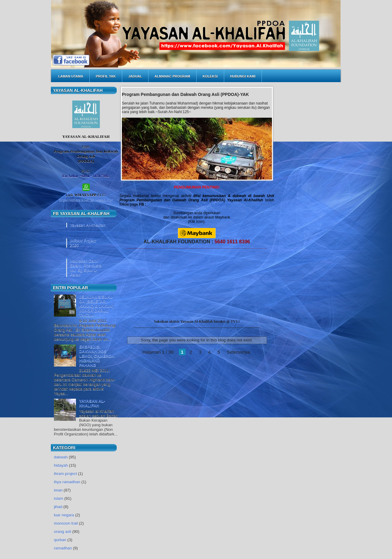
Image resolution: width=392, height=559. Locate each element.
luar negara (64, 515)
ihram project (65, 474)
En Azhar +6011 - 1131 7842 (86, 176)
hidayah (61, 465)
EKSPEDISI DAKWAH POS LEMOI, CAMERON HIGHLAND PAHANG (97, 356)
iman (58, 490)
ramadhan (63, 548)
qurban (60, 540)
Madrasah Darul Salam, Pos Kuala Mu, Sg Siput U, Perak (86, 268)
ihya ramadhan (67, 482)
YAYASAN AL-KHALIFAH (92, 403)
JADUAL (135, 76)
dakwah (61, 457)
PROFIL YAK (106, 76)
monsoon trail (66, 523)
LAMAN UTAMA (71, 76)
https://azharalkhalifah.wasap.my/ (86, 200)
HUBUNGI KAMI (243, 76)
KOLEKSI (210, 76)
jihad (58, 507)
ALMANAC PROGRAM (172, 76)
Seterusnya (238, 352)
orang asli (62, 532)
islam (58, 498)
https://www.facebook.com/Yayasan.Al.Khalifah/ (189, 204)
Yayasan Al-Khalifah (88, 225)
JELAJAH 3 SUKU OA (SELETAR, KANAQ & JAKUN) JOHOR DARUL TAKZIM (96, 306)
